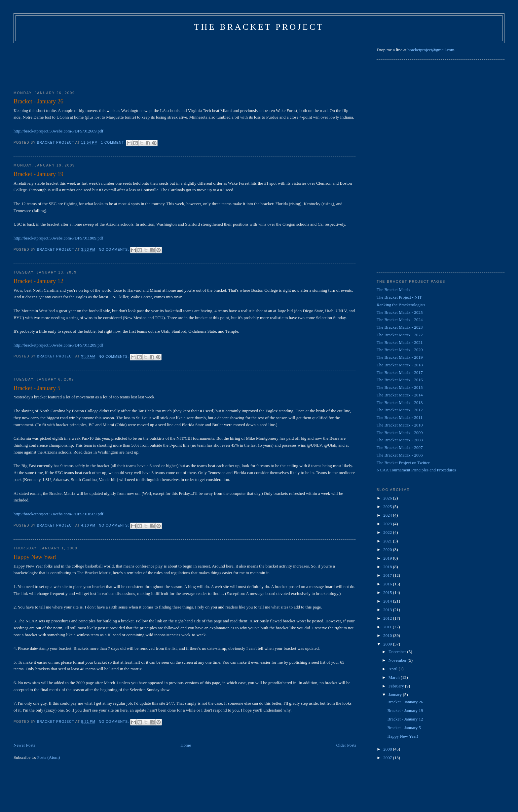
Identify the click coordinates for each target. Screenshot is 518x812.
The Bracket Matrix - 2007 (400, 447)
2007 (388, 758)
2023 (388, 524)
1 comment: (114, 143)
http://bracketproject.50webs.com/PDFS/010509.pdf (58, 514)
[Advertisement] (134, 61)
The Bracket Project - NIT (399, 297)
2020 (388, 550)
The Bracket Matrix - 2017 (400, 372)
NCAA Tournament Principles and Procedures (416, 470)
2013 (388, 610)
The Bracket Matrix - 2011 (400, 417)
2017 (388, 575)
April (394, 669)
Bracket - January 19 (38, 174)
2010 (388, 635)
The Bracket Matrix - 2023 (400, 327)
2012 (388, 618)
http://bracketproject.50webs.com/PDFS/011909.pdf (58, 238)
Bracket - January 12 (38, 281)
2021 (388, 541)
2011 (388, 627)
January (396, 695)
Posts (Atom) (48, 757)
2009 (388, 644)
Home (186, 745)
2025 (388, 507)
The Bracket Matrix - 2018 (400, 365)
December (398, 652)
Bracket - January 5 (37, 388)
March (395, 677)
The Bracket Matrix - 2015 (400, 387)
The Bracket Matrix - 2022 (400, 335)
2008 (388, 749)
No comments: (115, 250)
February (397, 686)
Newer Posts (24, 745)
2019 (388, 558)
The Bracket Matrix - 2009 (400, 433)
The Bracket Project (259, 27)
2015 (388, 592)
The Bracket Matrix (394, 290)
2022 (388, 532)
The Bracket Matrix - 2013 (400, 403)
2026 (388, 498)
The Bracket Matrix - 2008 (400, 440)
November (398, 660)
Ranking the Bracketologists (401, 305)
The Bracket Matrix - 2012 (400, 410)
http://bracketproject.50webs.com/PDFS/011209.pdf (58, 345)
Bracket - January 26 (38, 101)
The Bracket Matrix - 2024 (400, 320)
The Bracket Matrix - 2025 (400, 312)
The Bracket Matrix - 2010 (400, 425)
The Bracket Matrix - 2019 (400, 357)
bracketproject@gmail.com (431, 50)
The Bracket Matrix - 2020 (400, 350)
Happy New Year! (35, 557)
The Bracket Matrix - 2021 (400, 342)
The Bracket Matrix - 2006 (400, 455)
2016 (388, 584)
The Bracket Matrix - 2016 (400, 380)
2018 (388, 567)
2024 (388, 515)
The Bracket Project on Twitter (403, 463)
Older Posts (346, 745)
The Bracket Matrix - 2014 (400, 395)
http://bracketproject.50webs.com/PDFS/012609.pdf (58, 131)
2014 (388, 601)
